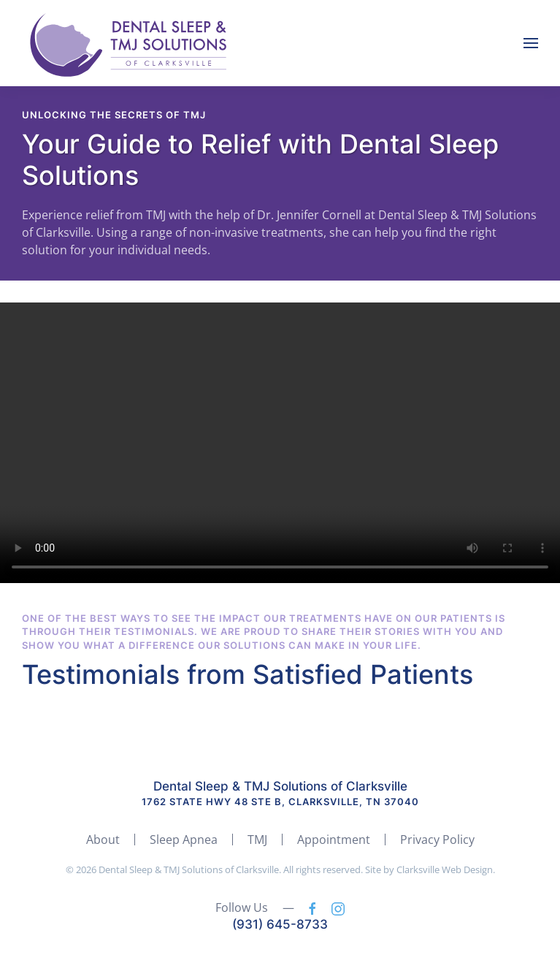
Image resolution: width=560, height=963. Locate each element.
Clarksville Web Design (445, 869)
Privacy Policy (437, 840)
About (103, 840)
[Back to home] (131, 43)
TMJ (257, 840)
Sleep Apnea (184, 840)
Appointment (334, 840)
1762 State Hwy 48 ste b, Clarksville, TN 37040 (280, 802)
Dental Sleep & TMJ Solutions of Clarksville (280, 786)
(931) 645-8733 (280, 924)
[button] (531, 43)
